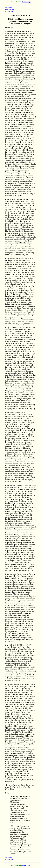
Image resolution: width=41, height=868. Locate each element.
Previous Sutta (10, 10)
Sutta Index (9, 8)
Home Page (26, 2)
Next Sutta (9, 11)
